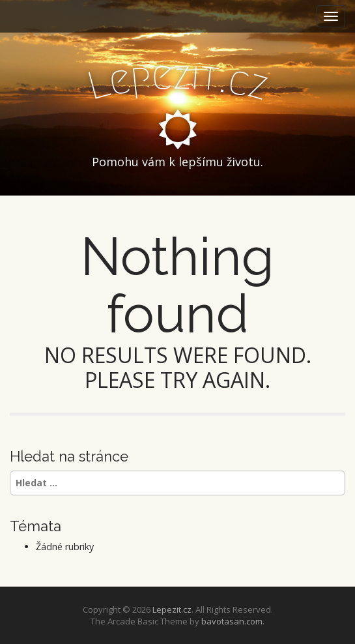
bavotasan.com (232, 621)
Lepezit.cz (172, 609)
